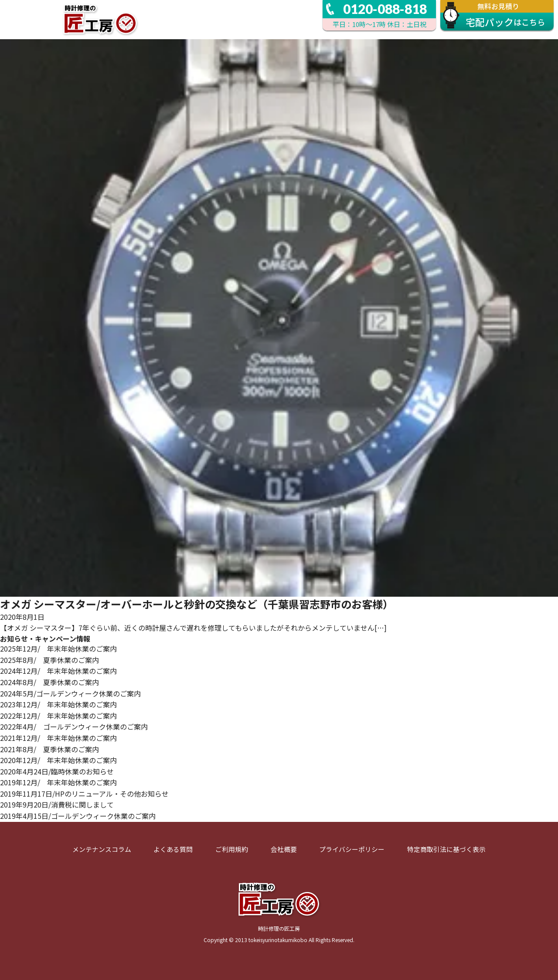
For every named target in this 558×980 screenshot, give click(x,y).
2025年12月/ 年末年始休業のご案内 (58, 649)
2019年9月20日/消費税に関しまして (57, 804)
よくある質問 (173, 849)
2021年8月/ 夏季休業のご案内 (49, 749)
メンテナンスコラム (102, 849)
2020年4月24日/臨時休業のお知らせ (57, 771)
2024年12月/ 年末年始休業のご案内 (58, 671)
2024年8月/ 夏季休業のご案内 (49, 682)
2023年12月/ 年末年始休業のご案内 (58, 704)
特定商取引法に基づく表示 (446, 849)
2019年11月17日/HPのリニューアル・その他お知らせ (84, 794)
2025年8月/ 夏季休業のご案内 (49, 660)
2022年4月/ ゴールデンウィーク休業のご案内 (74, 727)
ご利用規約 (232, 849)
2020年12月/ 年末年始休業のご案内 (58, 760)
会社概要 (284, 849)
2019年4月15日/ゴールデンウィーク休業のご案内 (78, 816)
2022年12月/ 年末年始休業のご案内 (58, 716)
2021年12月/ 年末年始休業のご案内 (58, 738)
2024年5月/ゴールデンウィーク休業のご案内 (70, 693)
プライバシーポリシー (352, 849)
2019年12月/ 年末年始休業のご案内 (58, 782)
